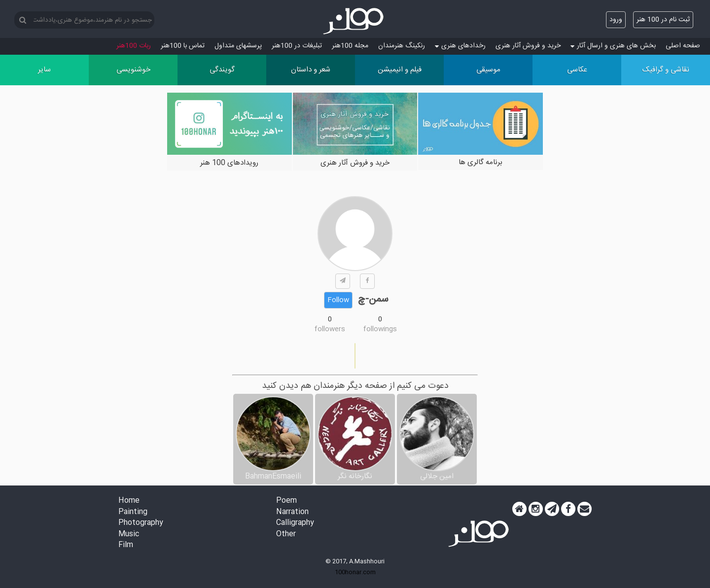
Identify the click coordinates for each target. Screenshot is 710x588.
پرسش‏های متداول (238, 46)
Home (129, 501)
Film (126, 545)
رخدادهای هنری (460, 46)
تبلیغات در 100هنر (297, 46)
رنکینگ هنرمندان (402, 46)
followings (380, 329)
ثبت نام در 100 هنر (663, 20)
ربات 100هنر (134, 46)
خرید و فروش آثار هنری (528, 46)
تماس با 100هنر (183, 46)
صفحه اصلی (683, 46)
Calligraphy (295, 523)
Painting (133, 512)
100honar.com (355, 572)
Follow (338, 300)
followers (330, 329)
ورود (616, 20)
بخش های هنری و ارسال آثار (613, 46)
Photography (141, 523)
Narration (292, 512)
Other (286, 535)
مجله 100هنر (350, 46)
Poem (286, 501)
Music (129, 535)
